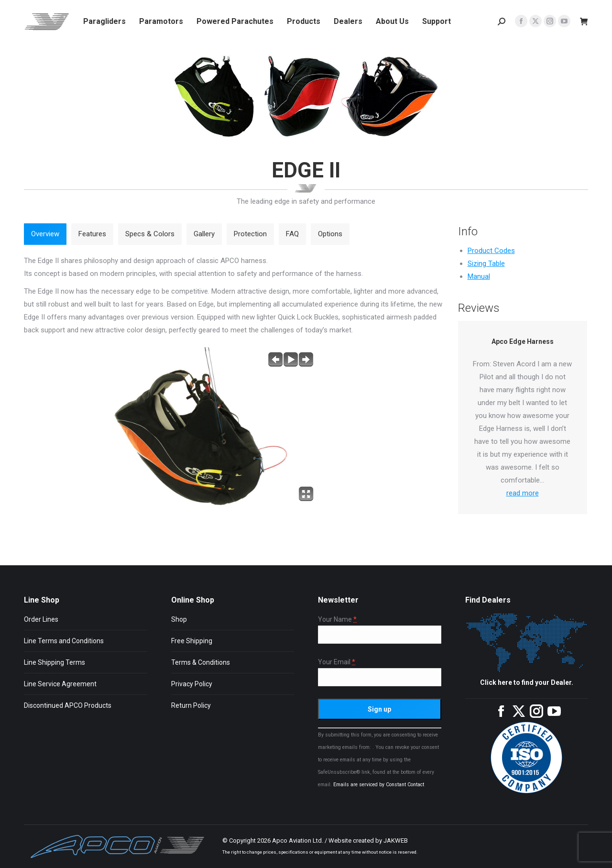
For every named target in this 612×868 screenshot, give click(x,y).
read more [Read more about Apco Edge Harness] (523, 493)
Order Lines (41, 619)
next (306, 360)
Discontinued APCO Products (68, 705)
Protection (250, 234)
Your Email (337, 662)
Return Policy (191, 705)
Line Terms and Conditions (64, 641)
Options (330, 234)
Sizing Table (486, 264)
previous (275, 360)
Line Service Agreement (60, 684)
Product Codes (491, 251)
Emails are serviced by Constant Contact (379, 785)
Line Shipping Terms (55, 662)
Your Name (337, 620)
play (291, 360)
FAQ (292, 234)
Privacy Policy (192, 684)
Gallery (204, 234)
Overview (45, 234)
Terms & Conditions (201, 662)
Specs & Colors (150, 234)
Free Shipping (192, 641)
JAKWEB (396, 841)
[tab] (45, 234)
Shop (179, 619)
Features (92, 234)
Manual (479, 276)
